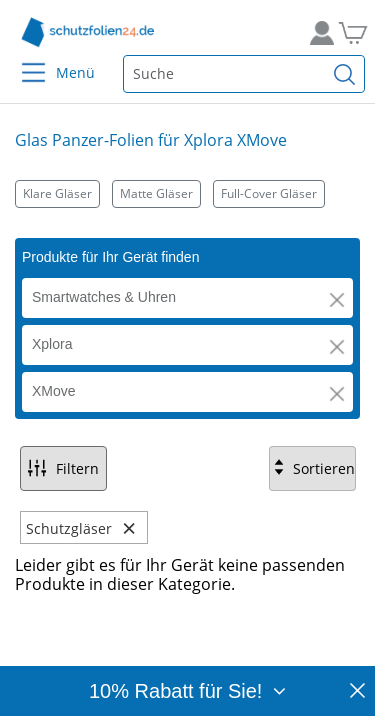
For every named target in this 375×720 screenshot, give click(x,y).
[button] (337, 300)
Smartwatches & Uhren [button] (104, 297)
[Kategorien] (187, 193)
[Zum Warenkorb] (350, 32)
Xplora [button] (52, 344)
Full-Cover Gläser (269, 193)
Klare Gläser (57, 193)
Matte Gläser (156, 193)
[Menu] (21, 59)
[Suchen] (345, 74)
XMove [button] (54, 391)
